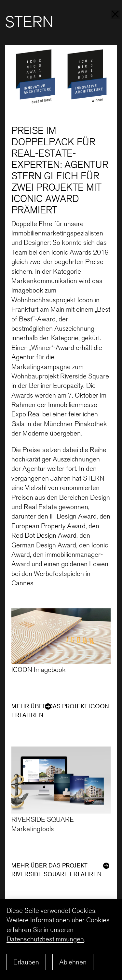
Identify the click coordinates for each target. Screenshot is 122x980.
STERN (31, 22)
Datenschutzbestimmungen (48, 939)
